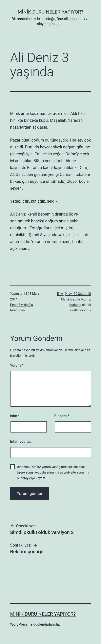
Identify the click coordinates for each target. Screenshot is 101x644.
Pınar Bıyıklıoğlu (22, 305)
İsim (15, 416)
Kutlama (75, 305)
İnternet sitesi (21, 441)
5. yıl (60, 294)
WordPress (19, 624)
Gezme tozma (80, 299)
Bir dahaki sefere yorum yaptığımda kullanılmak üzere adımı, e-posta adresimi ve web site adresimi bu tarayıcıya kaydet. (53, 472)
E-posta (62, 416)
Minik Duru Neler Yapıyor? (51, 12)
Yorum (17, 365)
